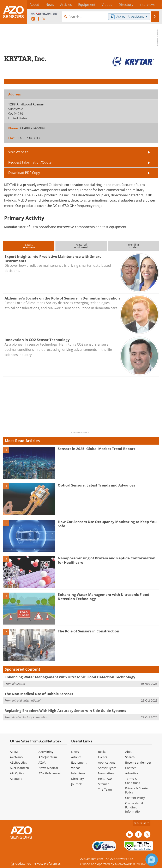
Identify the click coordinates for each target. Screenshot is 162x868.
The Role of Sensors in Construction (88, 631)
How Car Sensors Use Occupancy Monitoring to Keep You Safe (107, 524)
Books (102, 752)
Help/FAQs (105, 779)
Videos (76, 768)
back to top (142, 823)
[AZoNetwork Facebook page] (38, 19)
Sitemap (104, 784)
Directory (77, 779)
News (75, 752)
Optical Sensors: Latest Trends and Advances (96, 485)
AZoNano (16, 757)
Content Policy (135, 798)
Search (130, 757)
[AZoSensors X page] (44, 19)
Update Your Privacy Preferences (35, 863)
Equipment (79, 762)
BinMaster (19, 684)
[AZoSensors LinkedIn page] (33, 19)
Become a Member (138, 762)
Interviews (78, 773)
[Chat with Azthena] (152, 860)
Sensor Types (107, 768)
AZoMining (46, 752)
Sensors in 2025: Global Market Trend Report (96, 449)
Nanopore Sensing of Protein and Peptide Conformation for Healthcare (107, 560)
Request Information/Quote (30, 162)
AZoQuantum (48, 757)
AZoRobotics (18, 762)
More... (154, 5)
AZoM (14, 752)
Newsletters (106, 773)
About (129, 752)
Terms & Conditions (133, 781)
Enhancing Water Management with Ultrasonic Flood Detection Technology (104, 597)
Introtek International (26, 700)
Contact (130, 768)
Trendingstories (133, 246)
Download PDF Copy (24, 173)
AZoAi (42, 762)
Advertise (132, 773)
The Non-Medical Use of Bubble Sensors (39, 694)
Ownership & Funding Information (134, 807)
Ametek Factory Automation (30, 717)
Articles (76, 757)
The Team (105, 789)
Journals (77, 784)
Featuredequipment (81, 246)
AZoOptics (17, 773)
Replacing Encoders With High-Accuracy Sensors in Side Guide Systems (65, 711)
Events (103, 757)
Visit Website (18, 152)
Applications (107, 762)
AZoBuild (16, 779)
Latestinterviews (29, 246)
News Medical (48, 768)
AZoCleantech (19, 768)
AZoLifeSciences (50, 773)
